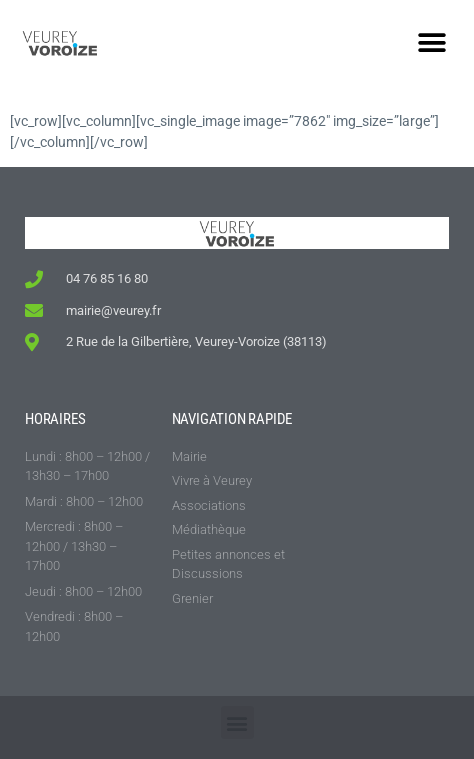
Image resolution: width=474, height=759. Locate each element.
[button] (431, 42)
